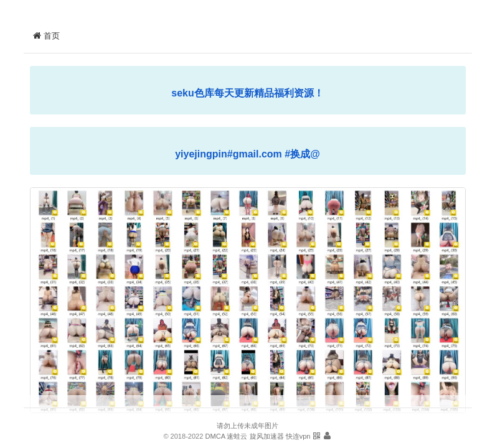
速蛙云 (237, 436)
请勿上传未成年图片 (247, 426)
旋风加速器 (267, 436)
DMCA (215, 436)
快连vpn (298, 436)
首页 (47, 36)
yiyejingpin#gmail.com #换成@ (247, 154)
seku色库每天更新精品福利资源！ (247, 93)
